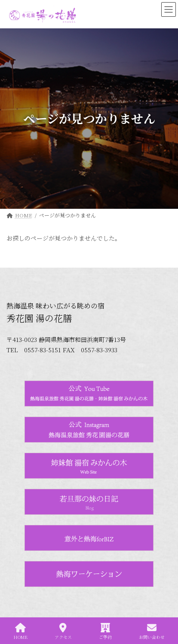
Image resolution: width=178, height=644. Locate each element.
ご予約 (105, 631)
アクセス (63, 631)
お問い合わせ (152, 631)
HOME (21, 631)
